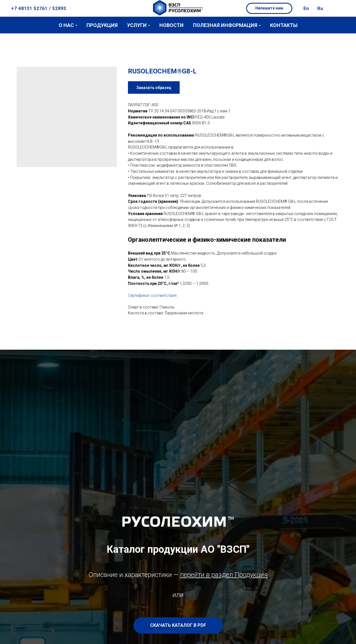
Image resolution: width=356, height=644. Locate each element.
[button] (269, 8)
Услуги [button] (137, 25)
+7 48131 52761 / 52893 (39, 8)
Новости (171, 25)
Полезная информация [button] (225, 25)
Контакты (284, 25)
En (306, 8)
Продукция (102, 25)
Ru (320, 8)
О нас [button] (66, 25)
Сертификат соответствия (152, 295)
